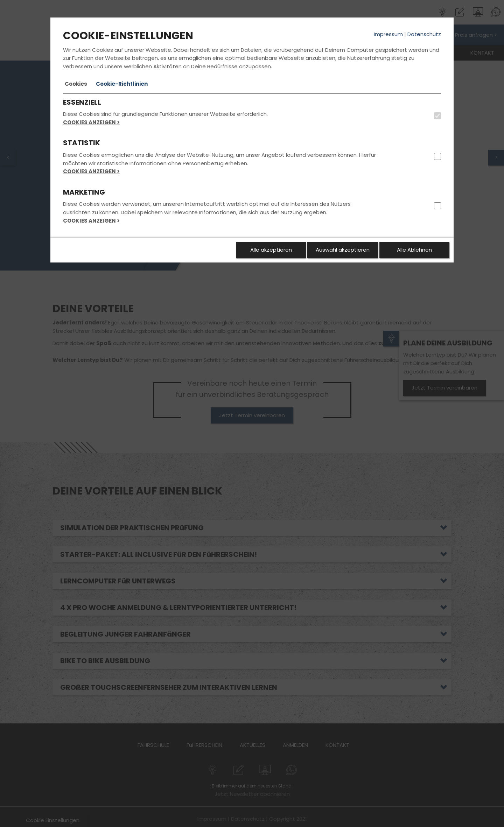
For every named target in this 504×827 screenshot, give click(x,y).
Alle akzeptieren (271, 250)
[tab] (76, 84)
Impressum (388, 34)
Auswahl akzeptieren (343, 250)
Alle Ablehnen (414, 250)
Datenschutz (424, 34)
